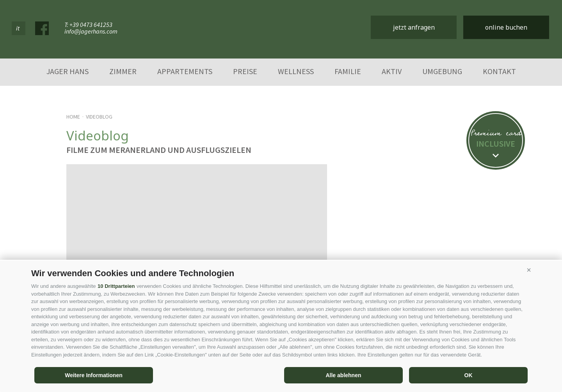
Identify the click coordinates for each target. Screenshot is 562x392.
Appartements (185, 71)
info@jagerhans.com (91, 31)
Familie (348, 71)
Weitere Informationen (94, 375)
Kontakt (499, 71)
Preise (245, 71)
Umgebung (442, 71)
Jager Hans (68, 71)
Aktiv (392, 71)
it (18, 28)
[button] (529, 270)
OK (469, 375)
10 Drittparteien (116, 286)
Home (73, 117)
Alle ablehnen (343, 375)
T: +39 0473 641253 (88, 25)
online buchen (506, 27)
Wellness (296, 71)
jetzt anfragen (414, 27)
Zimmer (123, 71)
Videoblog (99, 117)
